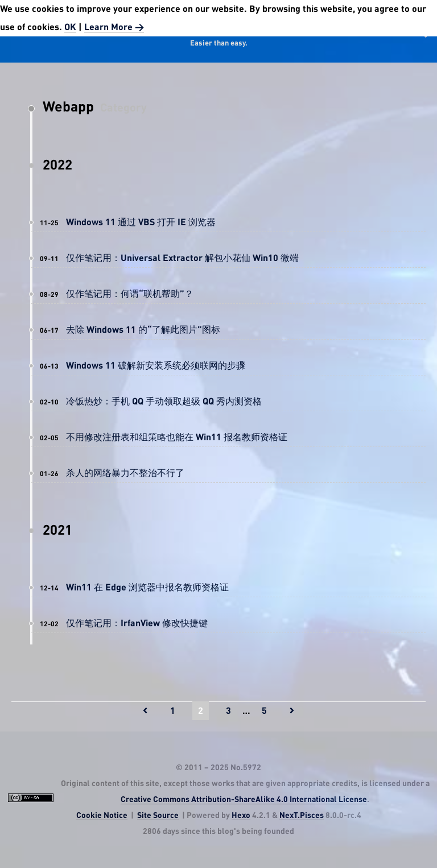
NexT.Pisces (302, 816)
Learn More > (114, 27)
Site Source (158, 816)
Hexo (241, 816)
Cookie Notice (102, 816)
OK (70, 27)
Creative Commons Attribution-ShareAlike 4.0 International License (244, 800)
